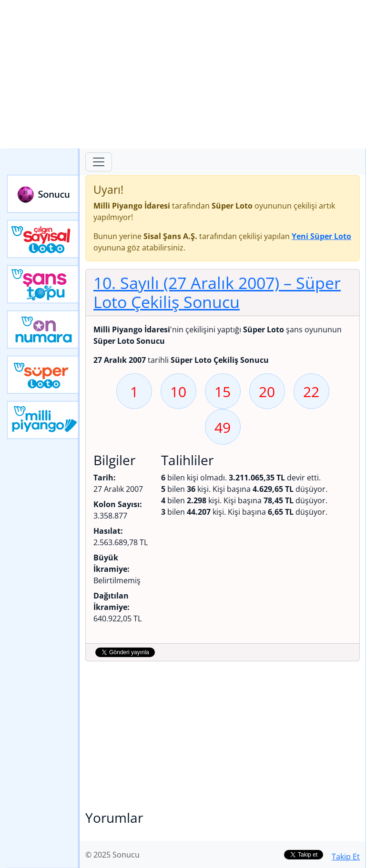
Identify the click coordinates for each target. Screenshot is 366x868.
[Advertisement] (183, 74)
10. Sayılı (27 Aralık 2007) (217, 292)
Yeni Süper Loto (43, 375)
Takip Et (346, 857)
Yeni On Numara (43, 329)
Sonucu (43, 194)
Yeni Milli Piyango (43, 420)
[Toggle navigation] (99, 162)
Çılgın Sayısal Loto (43, 239)
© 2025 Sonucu (112, 855)
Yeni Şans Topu (43, 284)
